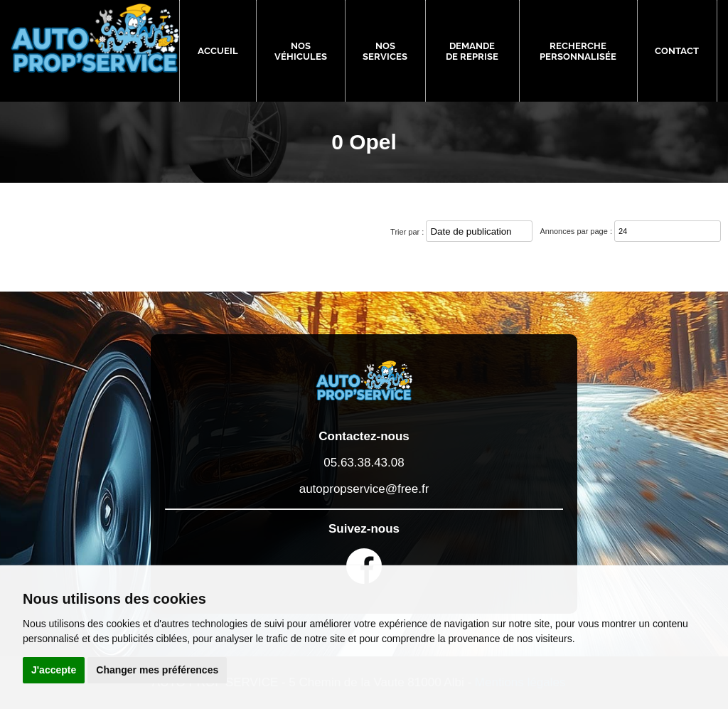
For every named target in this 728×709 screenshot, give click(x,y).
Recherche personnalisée (578, 51)
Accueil (218, 51)
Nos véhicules (301, 51)
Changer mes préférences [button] (157, 670)
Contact (677, 51)
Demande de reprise (472, 51)
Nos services (385, 51)
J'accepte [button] (54, 670)
